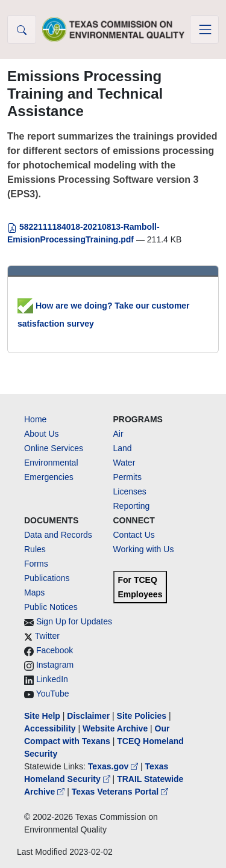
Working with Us (144, 549)
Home (35, 419)
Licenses (130, 491)
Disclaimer (88, 716)
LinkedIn (52, 679)
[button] (22, 29)
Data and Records (58, 535)
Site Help (42, 716)
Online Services (54, 448)
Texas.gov (114, 766)
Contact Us (134, 535)
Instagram (55, 665)
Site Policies (142, 716)
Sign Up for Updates (74, 621)
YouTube (53, 694)
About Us (42, 434)
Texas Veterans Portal (120, 792)
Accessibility (51, 728)
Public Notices (51, 607)
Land (123, 448)
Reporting (132, 506)
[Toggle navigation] (204, 29)
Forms (36, 564)
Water (124, 463)
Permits (127, 477)
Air (118, 434)
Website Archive (115, 728)
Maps (34, 593)
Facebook (55, 650)
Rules (35, 549)
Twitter (47, 636)
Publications (47, 578)
